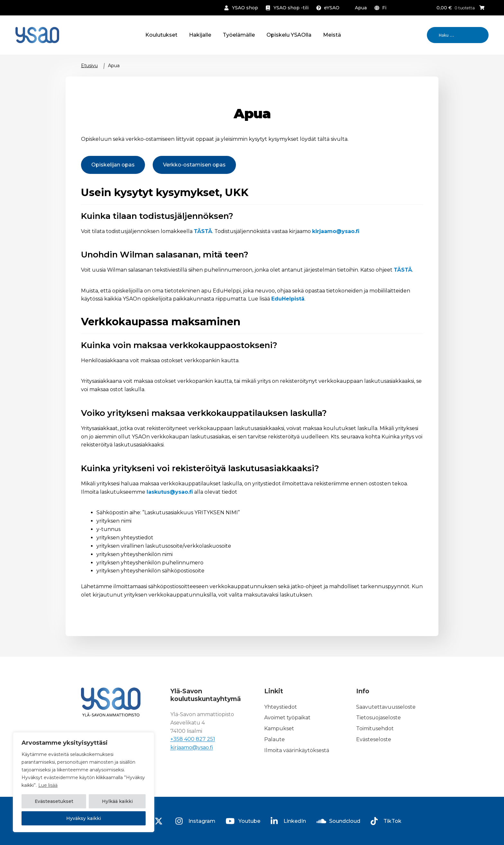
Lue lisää (48, 786)
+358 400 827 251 (193, 739)
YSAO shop (245, 8)
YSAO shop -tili (291, 8)
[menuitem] (382, 8)
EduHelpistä (288, 299)
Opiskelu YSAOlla (289, 35)
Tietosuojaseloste (378, 718)
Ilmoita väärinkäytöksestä (297, 750)
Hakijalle (200, 35)
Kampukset (279, 728)
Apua (361, 8)
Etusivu (89, 66)
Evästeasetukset (54, 802)
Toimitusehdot (375, 728)
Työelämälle (239, 35)
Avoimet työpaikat (287, 718)
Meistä (332, 35)
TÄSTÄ (203, 231)
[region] (84, 782)
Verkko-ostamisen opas (194, 165)
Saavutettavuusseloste (386, 707)
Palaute (274, 739)
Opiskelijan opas (113, 165)
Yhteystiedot (281, 707)
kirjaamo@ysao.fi (336, 231)
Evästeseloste (374, 739)
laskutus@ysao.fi (170, 492)
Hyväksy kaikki (84, 818)
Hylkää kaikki (117, 802)
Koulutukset (161, 35)
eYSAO (332, 8)
